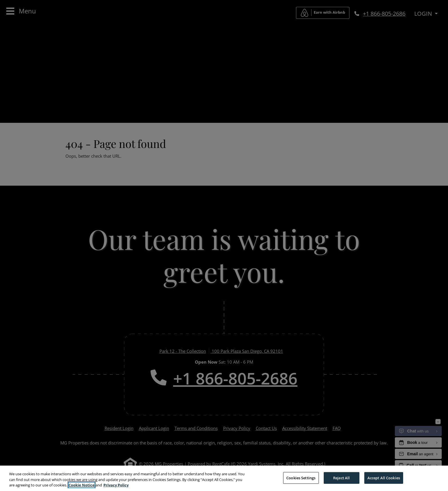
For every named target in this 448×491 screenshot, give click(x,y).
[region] (224, 478)
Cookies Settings (301, 478)
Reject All (341, 478)
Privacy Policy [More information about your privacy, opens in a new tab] (116, 485)
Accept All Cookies (384, 478)
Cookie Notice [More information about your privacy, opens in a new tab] (82, 485)
